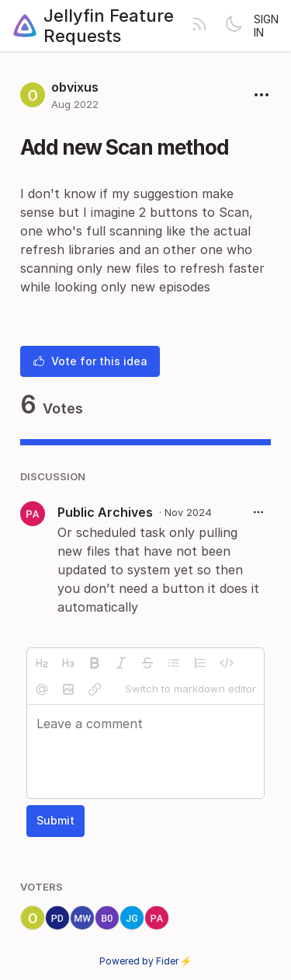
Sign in (266, 26)
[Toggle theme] (234, 26)
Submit (55, 820)
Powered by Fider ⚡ (146, 961)
